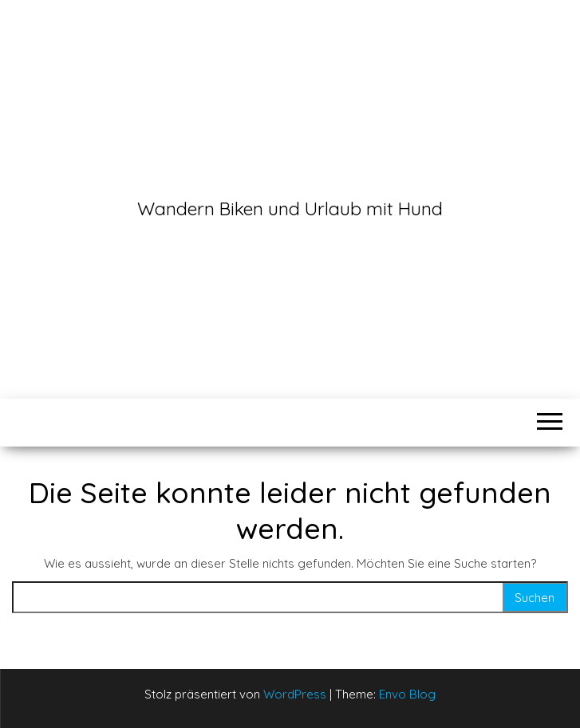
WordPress (295, 694)
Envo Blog (407, 694)
